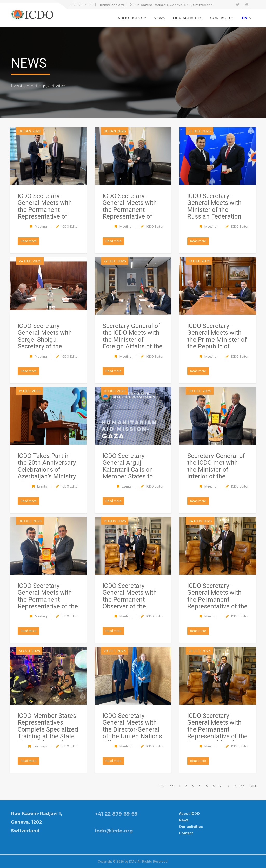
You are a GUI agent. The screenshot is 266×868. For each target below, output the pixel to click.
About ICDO (189, 814)
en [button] (245, 18)
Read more (28, 241)
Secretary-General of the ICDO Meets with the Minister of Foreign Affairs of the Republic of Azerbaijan (133, 343)
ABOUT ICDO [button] (130, 18)
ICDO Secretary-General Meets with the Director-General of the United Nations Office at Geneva (132, 729)
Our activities (191, 827)
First (161, 786)
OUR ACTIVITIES (188, 18)
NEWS (159, 18)
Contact (186, 833)
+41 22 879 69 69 (79, 5)
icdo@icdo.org (112, 5)
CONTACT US (222, 18)
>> (242, 786)
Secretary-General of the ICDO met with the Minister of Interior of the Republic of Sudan (216, 470)
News (184, 820)
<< (172, 786)
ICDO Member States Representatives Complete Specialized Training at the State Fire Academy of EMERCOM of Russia (48, 733)
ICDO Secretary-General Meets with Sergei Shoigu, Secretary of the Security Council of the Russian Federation (45, 346)
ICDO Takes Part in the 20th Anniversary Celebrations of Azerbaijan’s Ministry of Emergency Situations (47, 473)
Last (253, 786)
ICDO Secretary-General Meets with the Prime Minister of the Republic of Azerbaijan (217, 340)
